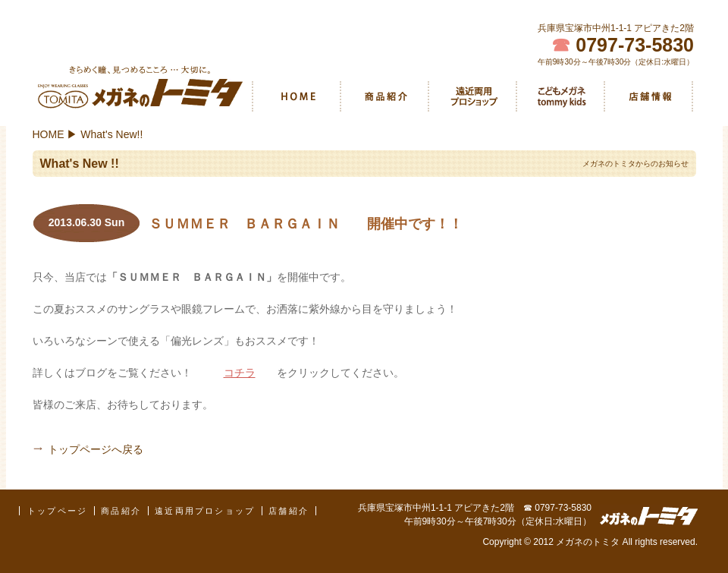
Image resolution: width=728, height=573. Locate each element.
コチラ (240, 373)
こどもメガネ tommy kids (560, 96)
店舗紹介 (648, 96)
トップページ (57, 511)
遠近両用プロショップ (472, 96)
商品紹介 (384, 96)
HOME (297, 96)
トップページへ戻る (96, 449)
